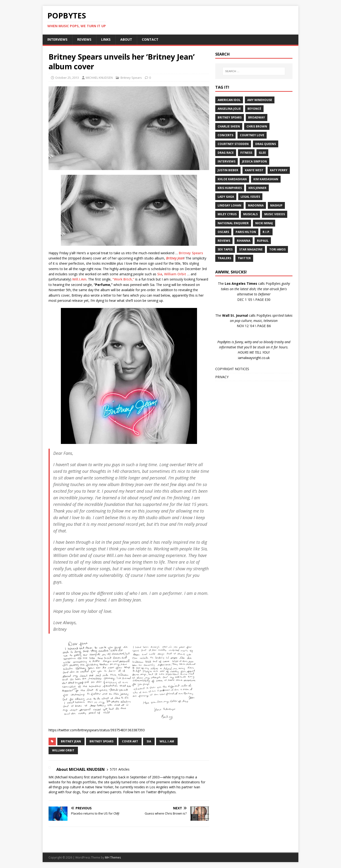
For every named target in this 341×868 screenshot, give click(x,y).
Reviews (224, 241)
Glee (262, 153)
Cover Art (130, 741)
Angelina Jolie (229, 109)
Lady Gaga (226, 197)
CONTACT (150, 39)
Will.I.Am (79, 279)
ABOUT (126, 39)
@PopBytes (167, 792)
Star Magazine (251, 249)
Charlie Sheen (229, 126)
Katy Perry (279, 170)
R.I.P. (266, 232)
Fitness (246, 153)
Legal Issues (250, 197)
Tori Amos (277, 249)
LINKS (106, 39)
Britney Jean (175, 258)
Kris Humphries (230, 188)
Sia (160, 274)
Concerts (225, 135)
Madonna (256, 205)
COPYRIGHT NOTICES (232, 369)
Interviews (227, 161)
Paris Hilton (246, 232)
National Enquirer (233, 223)
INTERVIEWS (57, 39)
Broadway (257, 117)
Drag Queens (266, 144)
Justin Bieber (228, 170)
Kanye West (254, 170)
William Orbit (175, 274)
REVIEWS (84, 39)
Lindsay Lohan (229, 205)
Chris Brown (257, 126)
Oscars (223, 232)
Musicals (250, 214)
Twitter (244, 258)
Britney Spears (131, 78)
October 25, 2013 (67, 78)
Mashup (276, 205)
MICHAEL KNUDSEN (99, 78)
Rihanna (244, 241)
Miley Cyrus (227, 214)
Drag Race (226, 153)
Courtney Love (252, 135)
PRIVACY (222, 377)
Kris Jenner (257, 188)
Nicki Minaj (264, 223)
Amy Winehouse (260, 100)
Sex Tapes (225, 249)
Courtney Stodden (233, 144)
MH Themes (113, 857)
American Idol (229, 100)
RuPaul (263, 241)
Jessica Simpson (254, 161)
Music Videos (275, 214)
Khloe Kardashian (232, 179)
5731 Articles (120, 769)
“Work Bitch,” (123, 279)
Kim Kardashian (266, 179)
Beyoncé (254, 109)
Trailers (224, 258)
